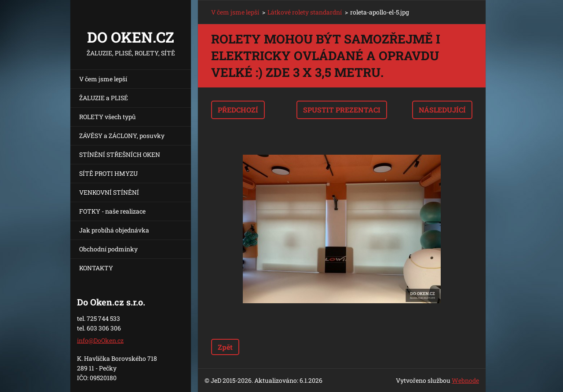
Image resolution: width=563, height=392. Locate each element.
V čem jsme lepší (103, 79)
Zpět (225, 347)
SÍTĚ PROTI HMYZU (108, 173)
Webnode (465, 380)
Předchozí (238, 110)
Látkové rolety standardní (305, 12)
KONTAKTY (96, 268)
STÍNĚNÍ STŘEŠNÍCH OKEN (120, 154)
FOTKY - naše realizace (112, 211)
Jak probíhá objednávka (114, 230)
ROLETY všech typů (108, 117)
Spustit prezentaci (342, 110)
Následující (442, 110)
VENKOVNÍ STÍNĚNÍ (109, 192)
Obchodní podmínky (108, 249)
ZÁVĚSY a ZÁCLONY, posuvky (122, 136)
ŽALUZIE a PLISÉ (104, 98)
